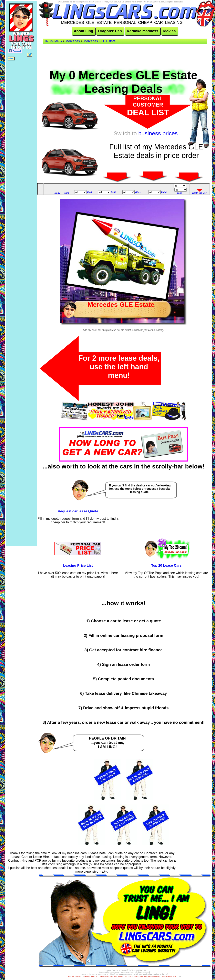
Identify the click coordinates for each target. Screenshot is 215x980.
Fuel (89, 192)
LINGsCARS (53, 41)
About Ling (84, 31)
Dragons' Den (110, 31)
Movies (169, 31)
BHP (113, 192)
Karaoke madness (143, 31)
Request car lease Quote (78, 511)
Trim (66, 193)
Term (180, 193)
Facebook (15, 51)
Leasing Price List (78, 566)
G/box (138, 192)
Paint (164, 192)
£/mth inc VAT (199, 193)
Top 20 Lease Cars (166, 566)
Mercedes (73, 41)
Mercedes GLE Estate (100, 41)
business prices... (160, 133)
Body (57, 193)
